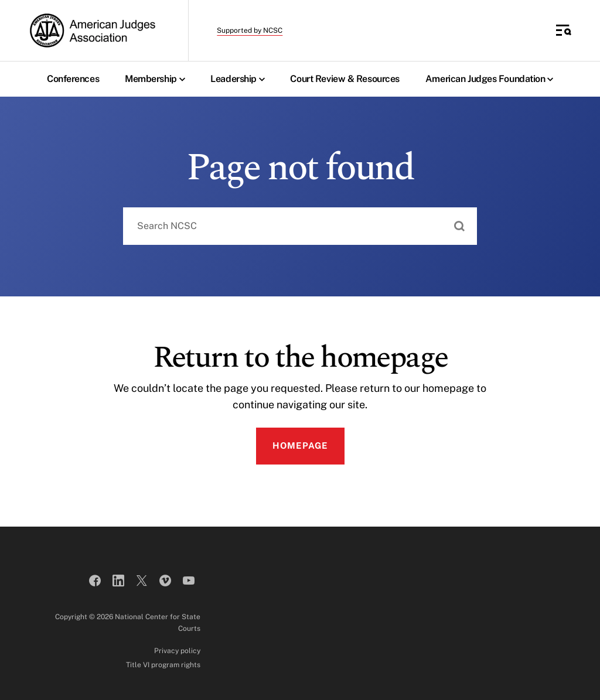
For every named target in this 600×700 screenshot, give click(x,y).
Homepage (300, 445)
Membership (158, 79)
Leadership (240, 79)
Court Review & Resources (345, 79)
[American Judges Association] (92, 30)
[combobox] (300, 226)
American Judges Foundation (492, 79)
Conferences (73, 79)
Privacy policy (177, 651)
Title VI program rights (163, 665)
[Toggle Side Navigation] (564, 30)
